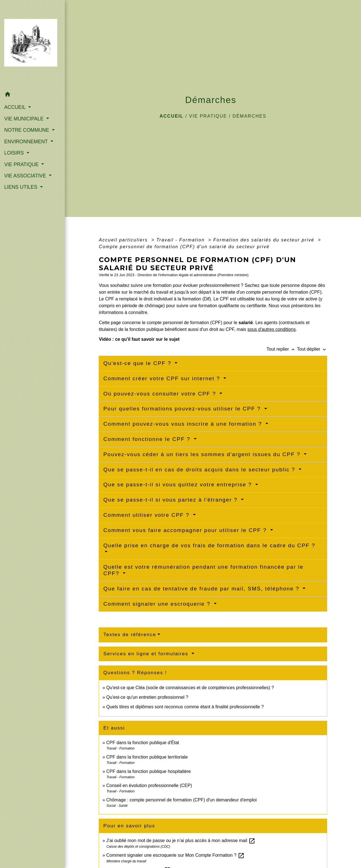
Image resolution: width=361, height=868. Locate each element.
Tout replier (282, 349)
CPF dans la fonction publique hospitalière (149, 771)
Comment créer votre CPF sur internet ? (163, 378)
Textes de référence (130, 635)
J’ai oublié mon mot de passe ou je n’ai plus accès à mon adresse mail (181, 840)
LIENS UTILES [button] (21, 187)
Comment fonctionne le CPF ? (148, 439)
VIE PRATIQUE (208, 116)
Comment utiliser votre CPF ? (147, 515)
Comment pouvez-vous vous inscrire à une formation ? (184, 424)
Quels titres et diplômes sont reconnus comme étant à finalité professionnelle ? (185, 707)
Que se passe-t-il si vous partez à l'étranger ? (171, 500)
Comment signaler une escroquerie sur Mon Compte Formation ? (175, 855)
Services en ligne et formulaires (147, 654)
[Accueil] (32, 45)
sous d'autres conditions (271, 329)
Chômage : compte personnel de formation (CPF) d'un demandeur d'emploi (182, 800)
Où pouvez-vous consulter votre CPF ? (161, 394)
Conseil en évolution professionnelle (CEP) (149, 785)
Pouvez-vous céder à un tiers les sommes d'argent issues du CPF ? (203, 454)
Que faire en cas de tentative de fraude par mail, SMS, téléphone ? (202, 589)
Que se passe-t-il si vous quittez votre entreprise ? (179, 484)
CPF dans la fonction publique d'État (143, 743)
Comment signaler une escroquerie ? (158, 604)
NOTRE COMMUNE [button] (27, 130)
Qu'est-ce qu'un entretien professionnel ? (147, 697)
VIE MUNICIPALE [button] (25, 119)
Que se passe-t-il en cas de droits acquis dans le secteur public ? (200, 470)
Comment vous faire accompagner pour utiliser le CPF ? (186, 530)
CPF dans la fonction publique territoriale (147, 757)
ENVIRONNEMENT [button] (27, 142)
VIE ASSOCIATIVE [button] (26, 176)
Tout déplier (312, 349)
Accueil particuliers (124, 240)
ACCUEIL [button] (16, 107)
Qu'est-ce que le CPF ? (138, 363)
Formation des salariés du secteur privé (265, 240)
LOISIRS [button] (15, 153)
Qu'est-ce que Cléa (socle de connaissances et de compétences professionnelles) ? (190, 688)
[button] (32, 95)
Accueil (172, 116)
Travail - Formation (181, 240)
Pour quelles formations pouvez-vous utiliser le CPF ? (183, 409)
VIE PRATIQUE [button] (22, 164)
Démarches (249, 116)
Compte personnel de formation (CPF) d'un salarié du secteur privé (184, 247)
